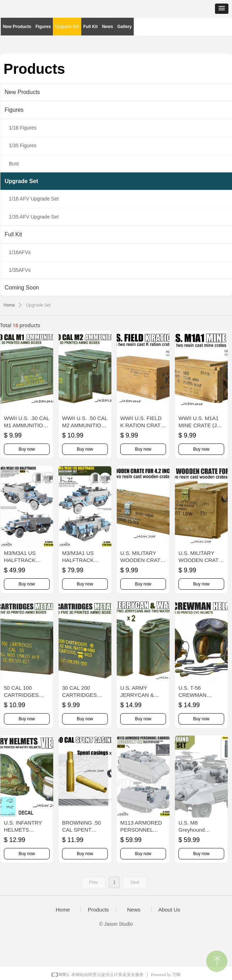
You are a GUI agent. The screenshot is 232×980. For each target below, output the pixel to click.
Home (9, 305)
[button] (222, 9)
